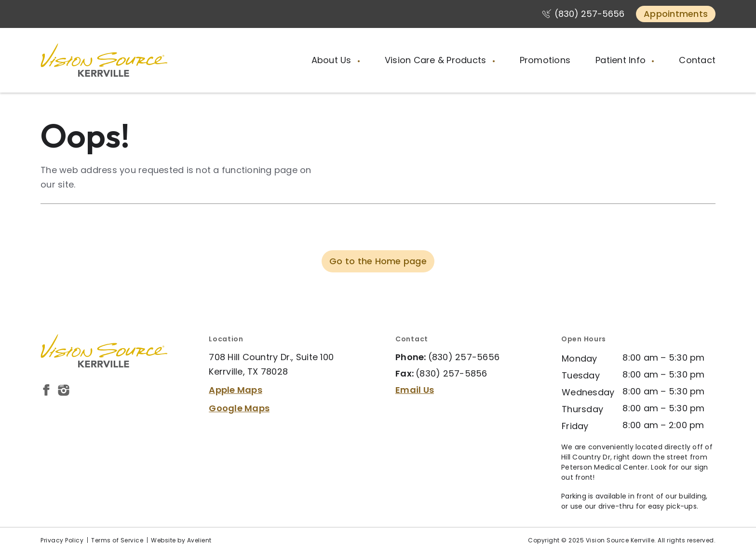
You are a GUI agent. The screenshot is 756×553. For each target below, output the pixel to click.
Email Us (415, 390)
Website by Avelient (181, 540)
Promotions (545, 60)
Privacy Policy (62, 540)
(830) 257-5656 (589, 14)
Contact (697, 60)
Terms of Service (117, 540)
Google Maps (239, 408)
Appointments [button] (676, 14)
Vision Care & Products (437, 60)
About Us (333, 60)
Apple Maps (236, 390)
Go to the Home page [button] (378, 261)
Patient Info (622, 60)
